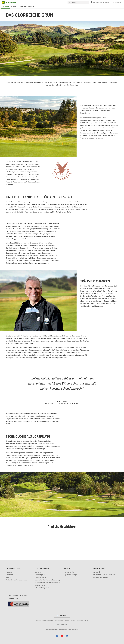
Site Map (38, 620)
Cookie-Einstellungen (62, 625)
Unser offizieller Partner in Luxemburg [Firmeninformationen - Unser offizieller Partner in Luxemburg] (47, 580)
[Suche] (78, 2)
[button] (57, 636)
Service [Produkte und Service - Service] (8, 577)
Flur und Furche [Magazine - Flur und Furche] (69, 572)
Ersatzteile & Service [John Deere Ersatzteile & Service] (27, 6)
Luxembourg (62, 615)
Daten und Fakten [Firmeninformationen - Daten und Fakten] (40, 577)
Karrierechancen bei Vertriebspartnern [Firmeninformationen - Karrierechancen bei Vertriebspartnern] (47, 582)
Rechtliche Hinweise (70, 620)
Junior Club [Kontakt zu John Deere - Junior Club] (97, 572)
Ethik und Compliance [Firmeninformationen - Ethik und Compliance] (42, 588)
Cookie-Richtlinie (59, 620)
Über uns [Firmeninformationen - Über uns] (38, 572)
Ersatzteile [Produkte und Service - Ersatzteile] (9, 575)
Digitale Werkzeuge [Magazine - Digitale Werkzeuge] (70, 575)
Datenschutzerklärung (48, 620)
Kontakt (86, 620)
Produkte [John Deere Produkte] (14, 6)
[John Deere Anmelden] (117, 2)
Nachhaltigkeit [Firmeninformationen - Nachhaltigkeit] (40, 575)
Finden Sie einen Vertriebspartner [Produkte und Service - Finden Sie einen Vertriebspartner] (17, 580)
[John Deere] (11, 2)
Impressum (80, 620)
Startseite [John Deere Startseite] (5, 6)
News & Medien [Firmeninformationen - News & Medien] (40, 585)
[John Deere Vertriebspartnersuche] (100, 2)
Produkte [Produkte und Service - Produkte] (9, 572)
